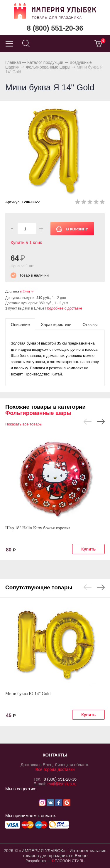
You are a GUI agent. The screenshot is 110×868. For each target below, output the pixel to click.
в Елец (25, 291)
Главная (13, 62)
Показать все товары (24, 424)
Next (101, 422)
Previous (88, 422)
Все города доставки (55, 769)
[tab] (20, 324)
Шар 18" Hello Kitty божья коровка (38, 528)
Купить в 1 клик (26, 242)
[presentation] (20, 324)
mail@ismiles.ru (62, 784)
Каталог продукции (45, 62)
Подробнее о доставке (64, 308)
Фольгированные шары (48, 67)
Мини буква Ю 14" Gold (28, 694)
